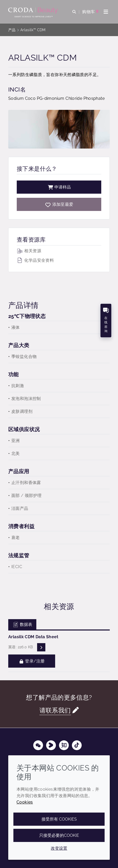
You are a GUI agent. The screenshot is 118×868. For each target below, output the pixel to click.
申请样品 (59, 187)
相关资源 (29, 251)
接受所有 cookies (59, 819)
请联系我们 (55, 710)
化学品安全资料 (35, 260)
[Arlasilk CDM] (59, 204)
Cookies (25, 802)
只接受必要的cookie (59, 835)
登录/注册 (32, 661)
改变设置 (59, 848)
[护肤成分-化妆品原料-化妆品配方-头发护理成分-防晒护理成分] (34, 11)
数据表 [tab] (22, 624)
